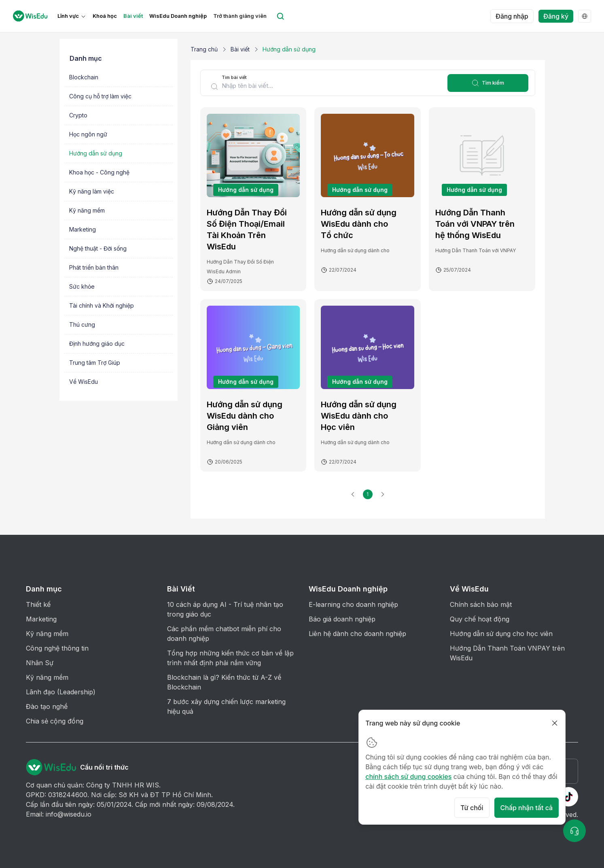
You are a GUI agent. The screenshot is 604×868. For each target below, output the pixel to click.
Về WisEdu (84, 382)
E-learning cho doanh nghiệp (353, 604)
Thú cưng (82, 324)
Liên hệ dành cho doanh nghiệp (357, 634)
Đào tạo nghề (47, 706)
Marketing (83, 229)
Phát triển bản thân (94, 267)
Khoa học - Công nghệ (99, 172)
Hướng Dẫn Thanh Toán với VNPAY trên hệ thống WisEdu (475, 224)
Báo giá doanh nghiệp (342, 619)
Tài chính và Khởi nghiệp (102, 305)
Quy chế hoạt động (480, 619)
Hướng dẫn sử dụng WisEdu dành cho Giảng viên (245, 416)
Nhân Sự (40, 663)
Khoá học (105, 16)
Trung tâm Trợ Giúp (95, 363)
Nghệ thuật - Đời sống (98, 248)
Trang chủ (204, 49)
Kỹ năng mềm (87, 210)
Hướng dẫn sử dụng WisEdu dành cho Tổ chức (359, 224)
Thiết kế (38, 604)
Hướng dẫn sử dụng (96, 153)
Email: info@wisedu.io (59, 814)
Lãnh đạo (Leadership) (61, 692)
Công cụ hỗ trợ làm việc (100, 96)
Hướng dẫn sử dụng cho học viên (501, 634)
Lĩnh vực (68, 16)
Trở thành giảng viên (240, 16)
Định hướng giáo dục (97, 344)
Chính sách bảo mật (481, 604)
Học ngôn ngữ (88, 134)
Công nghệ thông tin (57, 648)
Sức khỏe (82, 286)
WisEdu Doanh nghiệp (178, 16)
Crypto (78, 115)
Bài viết (133, 16)
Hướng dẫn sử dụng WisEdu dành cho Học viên (359, 416)
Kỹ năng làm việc (92, 191)
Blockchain (84, 77)
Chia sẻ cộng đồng (55, 721)
